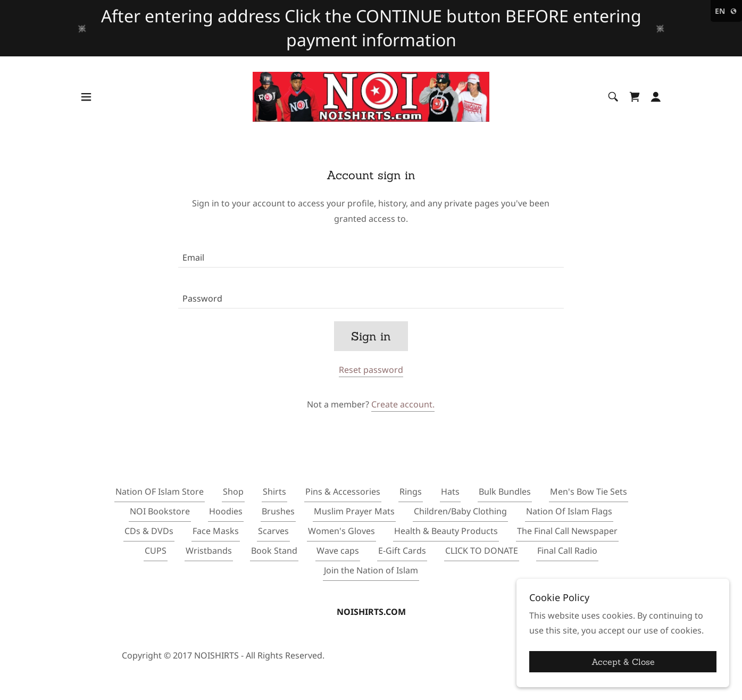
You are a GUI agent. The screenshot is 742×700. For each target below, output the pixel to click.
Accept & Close (623, 662)
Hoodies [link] (226, 511)
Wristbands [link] (209, 551)
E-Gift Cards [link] (402, 551)
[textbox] (371, 253)
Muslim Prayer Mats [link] (354, 511)
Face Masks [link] (216, 531)
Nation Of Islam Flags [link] (569, 511)
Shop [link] (233, 491)
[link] (371, 96)
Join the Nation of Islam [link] (371, 570)
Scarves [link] (273, 531)
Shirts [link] (274, 491)
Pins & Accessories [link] (343, 491)
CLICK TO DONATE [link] (482, 551)
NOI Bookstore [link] (160, 511)
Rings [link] (411, 491)
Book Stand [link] (274, 551)
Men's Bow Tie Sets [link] (589, 491)
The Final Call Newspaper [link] (567, 531)
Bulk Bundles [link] (505, 491)
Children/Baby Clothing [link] (460, 511)
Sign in (371, 336)
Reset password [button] (371, 370)
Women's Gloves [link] (341, 531)
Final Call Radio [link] (567, 551)
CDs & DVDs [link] (149, 531)
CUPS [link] (156, 551)
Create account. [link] (403, 404)
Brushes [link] (278, 511)
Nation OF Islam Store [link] (160, 491)
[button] (86, 97)
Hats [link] (450, 491)
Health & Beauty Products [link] (446, 531)
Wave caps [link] (338, 551)
